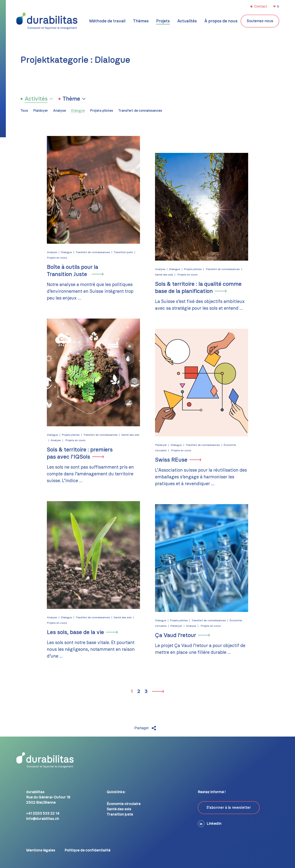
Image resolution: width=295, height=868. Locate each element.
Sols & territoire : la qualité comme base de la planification (201, 288)
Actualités (187, 21)
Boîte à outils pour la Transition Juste (69, 271)
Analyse (59, 111)
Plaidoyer (41, 111)
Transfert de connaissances (140, 111)
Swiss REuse (174, 460)
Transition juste (120, 252)
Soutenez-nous (260, 21)
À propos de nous (221, 21)
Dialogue (78, 111)
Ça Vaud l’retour (179, 635)
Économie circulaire (124, 804)
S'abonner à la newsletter (229, 808)
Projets (163, 21)
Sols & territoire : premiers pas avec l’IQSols (77, 453)
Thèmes (141, 21)
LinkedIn (210, 824)
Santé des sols (167, 275)
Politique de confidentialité (87, 850)
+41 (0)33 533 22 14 (43, 813)
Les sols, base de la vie (72, 632)
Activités (36, 99)
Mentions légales (41, 850)
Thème (71, 99)
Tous (24, 111)
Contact (260, 7)
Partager (146, 728)
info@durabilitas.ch (43, 819)
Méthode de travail (107, 21)
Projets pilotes (102, 111)
